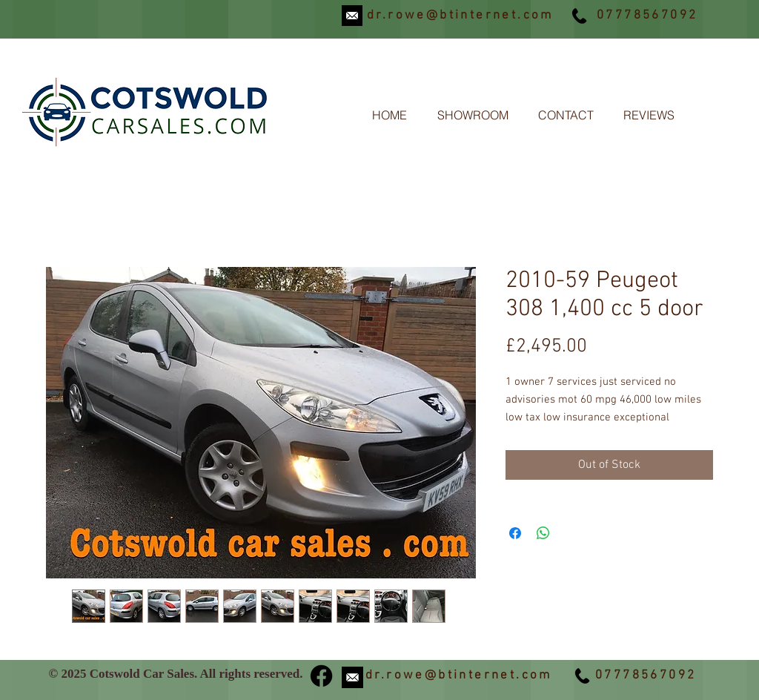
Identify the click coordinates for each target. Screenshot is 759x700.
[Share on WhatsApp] (543, 533)
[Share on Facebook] (515, 533)
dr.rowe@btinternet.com (460, 16)
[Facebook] (321, 676)
